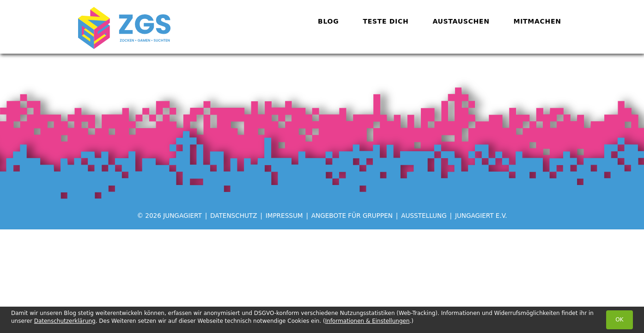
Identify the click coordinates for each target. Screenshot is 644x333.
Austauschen (461, 21)
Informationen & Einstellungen (368, 321)
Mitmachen (538, 21)
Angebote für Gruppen (352, 216)
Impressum (284, 216)
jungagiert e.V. (481, 216)
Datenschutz (234, 216)
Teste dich (386, 21)
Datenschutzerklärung (65, 321)
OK (619, 320)
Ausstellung (424, 216)
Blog (328, 21)
